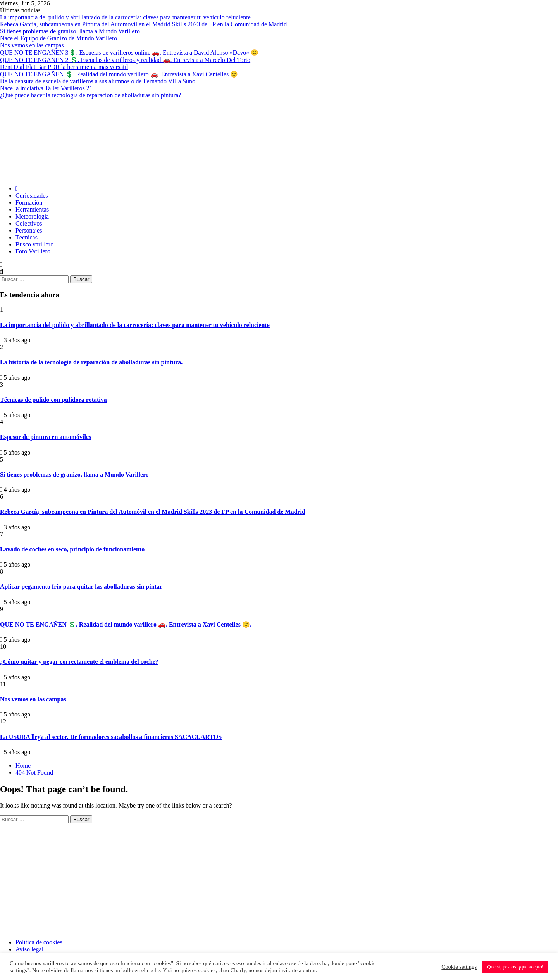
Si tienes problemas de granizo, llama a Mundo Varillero (70, 31)
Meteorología (32, 216)
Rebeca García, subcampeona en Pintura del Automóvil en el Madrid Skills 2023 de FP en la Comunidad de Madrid (143, 24)
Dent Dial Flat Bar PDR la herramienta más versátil (64, 67)
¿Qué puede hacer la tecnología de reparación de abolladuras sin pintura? (90, 95)
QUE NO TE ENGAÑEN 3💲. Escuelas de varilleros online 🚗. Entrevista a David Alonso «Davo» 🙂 (129, 53)
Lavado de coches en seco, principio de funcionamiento (72, 549)
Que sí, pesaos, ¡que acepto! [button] (515, 967)
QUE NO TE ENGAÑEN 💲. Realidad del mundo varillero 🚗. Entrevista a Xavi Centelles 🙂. (120, 74)
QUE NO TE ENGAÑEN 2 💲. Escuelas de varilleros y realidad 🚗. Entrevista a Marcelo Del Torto (125, 60)
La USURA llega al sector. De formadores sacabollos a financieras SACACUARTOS (111, 737)
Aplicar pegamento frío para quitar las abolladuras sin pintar (81, 586)
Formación (29, 202)
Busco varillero (34, 244)
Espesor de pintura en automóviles (46, 437)
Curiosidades (32, 195)
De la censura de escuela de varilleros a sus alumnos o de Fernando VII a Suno (98, 81)
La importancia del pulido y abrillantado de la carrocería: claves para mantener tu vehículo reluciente (125, 17)
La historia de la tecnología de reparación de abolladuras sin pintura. (91, 362)
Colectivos (29, 223)
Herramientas (32, 209)
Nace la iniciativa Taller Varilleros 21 (46, 88)
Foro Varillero (33, 251)
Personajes (29, 230)
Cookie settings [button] (459, 967)
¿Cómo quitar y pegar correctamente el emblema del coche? (79, 662)
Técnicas (27, 237)
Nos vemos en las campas (32, 45)
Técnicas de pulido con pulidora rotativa (53, 400)
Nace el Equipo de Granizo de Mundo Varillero (59, 38)
